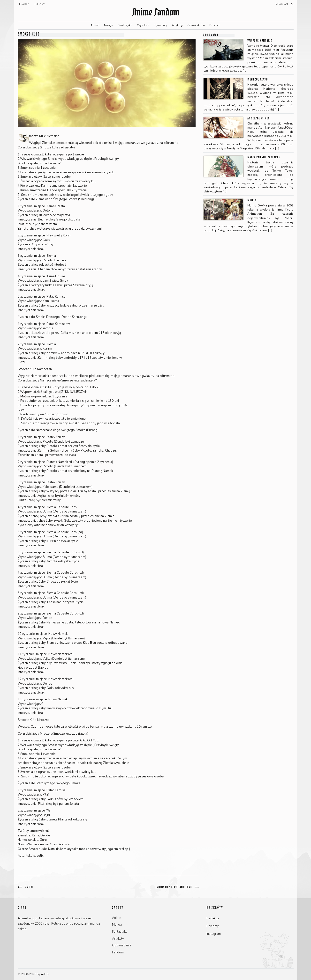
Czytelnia (143, 25)
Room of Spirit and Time (174, 887)
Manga (109, 25)
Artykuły (177, 25)
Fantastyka (125, 25)
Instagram (281, 4)
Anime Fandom (156, 12)
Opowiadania (196, 25)
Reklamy (39, 4)
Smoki (29, 887)
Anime (95, 25)
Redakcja (24, 4)
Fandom (215, 25)
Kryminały (160, 25)
